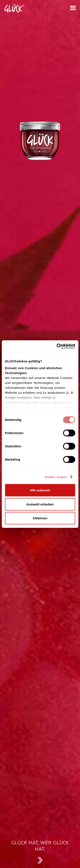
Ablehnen (40, 518)
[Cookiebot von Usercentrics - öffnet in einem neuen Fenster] (57, 346)
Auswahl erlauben (40, 504)
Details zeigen (56, 477)
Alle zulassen (40, 490)
